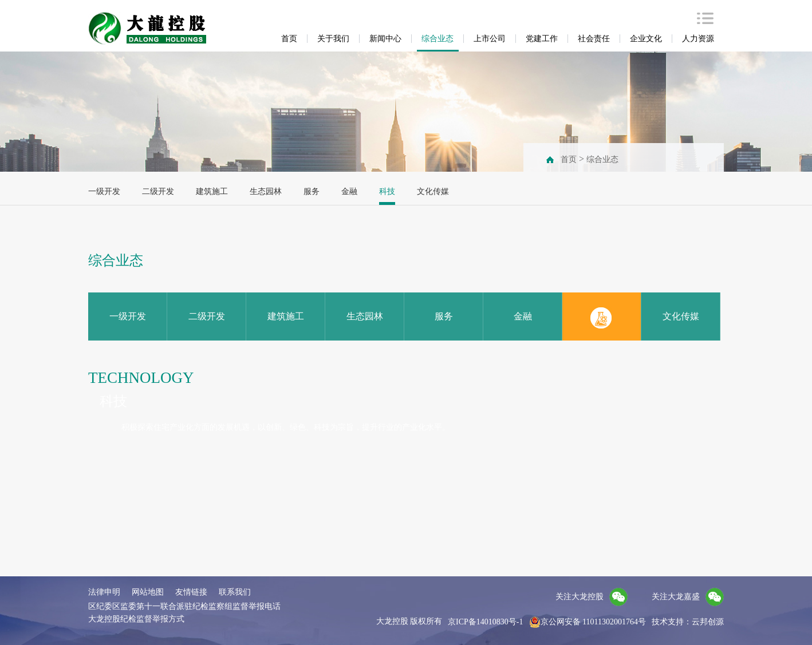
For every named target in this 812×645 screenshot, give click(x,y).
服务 (312, 191)
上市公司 (490, 39)
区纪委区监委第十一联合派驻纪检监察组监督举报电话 (184, 606)
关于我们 (333, 39)
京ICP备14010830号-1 (485, 622)
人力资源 (698, 39)
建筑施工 (212, 191)
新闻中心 (385, 39)
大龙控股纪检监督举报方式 (136, 619)
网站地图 (148, 592)
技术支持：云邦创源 (688, 622)
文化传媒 (433, 191)
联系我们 (235, 592)
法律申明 (104, 592)
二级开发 (158, 191)
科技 (387, 191)
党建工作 (542, 39)
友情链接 (191, 592)
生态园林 (266, 191)
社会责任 (594, 39)
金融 (349, 191)
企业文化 (646, 39)
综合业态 (437, 39)
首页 (289, 39)
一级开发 (104, 191)
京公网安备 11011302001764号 (588, 622)
